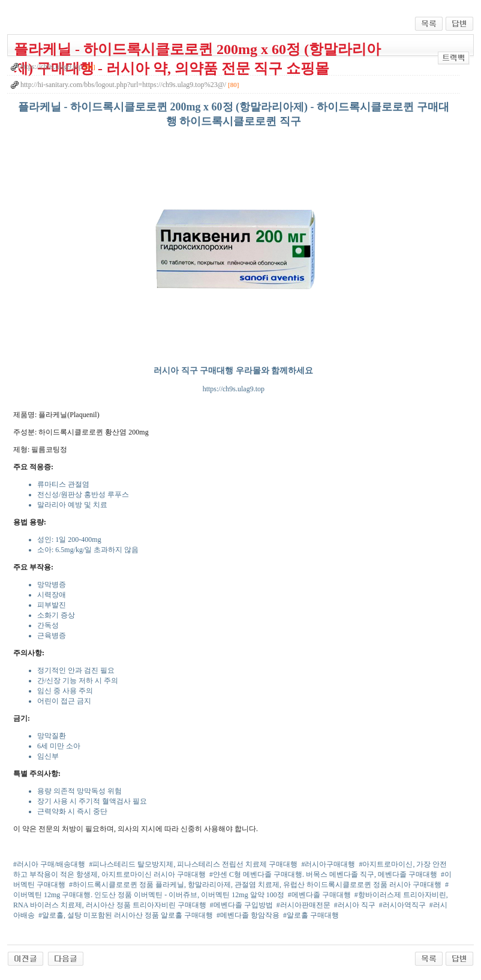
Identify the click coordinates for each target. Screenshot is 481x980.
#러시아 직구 (355, 905)
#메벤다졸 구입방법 (241, 905)
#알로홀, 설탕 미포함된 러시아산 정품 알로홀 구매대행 (126, 915)
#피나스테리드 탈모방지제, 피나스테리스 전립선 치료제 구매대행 (193, 864)
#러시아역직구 (402, 905)
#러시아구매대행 (328, 864)
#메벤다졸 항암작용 (248, 915)
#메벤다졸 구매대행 (319, 895)
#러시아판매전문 (303, 905)
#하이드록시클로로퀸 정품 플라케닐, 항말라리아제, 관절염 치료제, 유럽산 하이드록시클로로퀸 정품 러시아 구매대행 (255, 885)
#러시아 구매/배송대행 (49, 864)
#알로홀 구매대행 (311, 915)
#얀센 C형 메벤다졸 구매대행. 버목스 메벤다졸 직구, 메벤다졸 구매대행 (323, 874)
